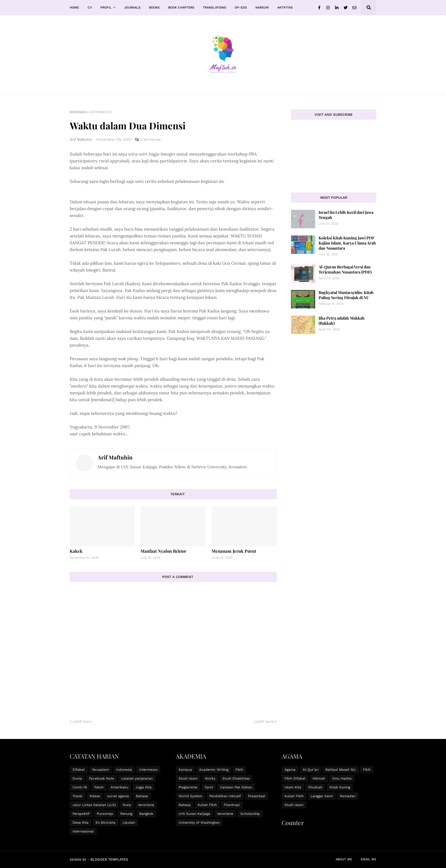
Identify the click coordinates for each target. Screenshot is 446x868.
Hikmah (319, 778)
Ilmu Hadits (342, 778)
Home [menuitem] (74, 8)
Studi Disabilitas (236, 778)
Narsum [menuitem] (262, 8)
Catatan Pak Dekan (236, 787)
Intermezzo (101, 112)
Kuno (127, 805)
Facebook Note (102, 778)
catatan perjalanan (137, 778)
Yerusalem (100, 770)
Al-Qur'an (310, 770)
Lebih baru (82, 721)
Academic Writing (214, 770)
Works (210, 778)
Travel (78, 796)
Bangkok (146, 814)
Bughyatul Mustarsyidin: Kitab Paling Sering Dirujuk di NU (346, 295)
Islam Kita (293, 787)
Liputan (129, 823)
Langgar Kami (322, 796)
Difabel (79, 770)
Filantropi (232, 805)
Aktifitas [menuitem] (285, 8)
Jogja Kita (143, 787)
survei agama (118, 796)
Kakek (76, 551)
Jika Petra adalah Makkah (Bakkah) (342, 321)
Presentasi (257, 796)
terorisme (146, 805)
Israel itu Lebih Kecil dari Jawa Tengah (346, 215)
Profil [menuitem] (106, 8)
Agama (290, 770)
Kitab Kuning (340, 787)
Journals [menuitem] (132, 8)
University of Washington (199, 823)
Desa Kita (80, 823)
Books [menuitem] (154, 8)
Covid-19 (80, 787)
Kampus (185, 770)
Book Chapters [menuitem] (181, 8)
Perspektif (81, 814)
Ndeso (95, 796)
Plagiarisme (188, 787)
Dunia (77, 778)
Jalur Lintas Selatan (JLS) (94, 805)
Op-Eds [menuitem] (241, 8)
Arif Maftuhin (115, 457)
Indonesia (124, 770)
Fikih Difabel (295, 778)
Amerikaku (119, 787)
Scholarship (250, 814)
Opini (209, 787)
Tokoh (99, 787)
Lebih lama (264, 721)
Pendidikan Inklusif (225, 796)
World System (190, 796)
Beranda (78, 112)
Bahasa (142, 796)
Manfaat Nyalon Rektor (163, 551)
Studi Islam (188, 778)
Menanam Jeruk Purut (234, 551)
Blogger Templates (109, 859)
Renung (126, 814)
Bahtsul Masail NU (341, 770)
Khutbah (315, 787)
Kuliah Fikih (207, 805)
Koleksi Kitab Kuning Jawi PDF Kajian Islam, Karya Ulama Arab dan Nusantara (347, 243)
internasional (83, 831)
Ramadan (348, 796)
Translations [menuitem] (214, 8)
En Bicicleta (106, 823)
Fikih (239, 770)
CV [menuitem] (90, 8)
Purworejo (105, 814)
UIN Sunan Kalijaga (194, 814)
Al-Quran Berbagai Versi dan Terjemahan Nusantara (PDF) (345, 269)
